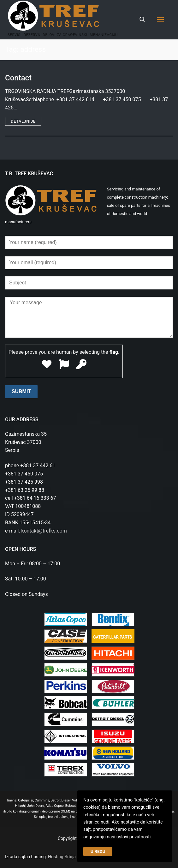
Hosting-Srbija (62, 857)
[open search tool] (142, 20)
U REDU (98, 851)
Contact (18, 78)
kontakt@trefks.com (44, 531)
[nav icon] (160, 20)
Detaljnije (23, 121)
